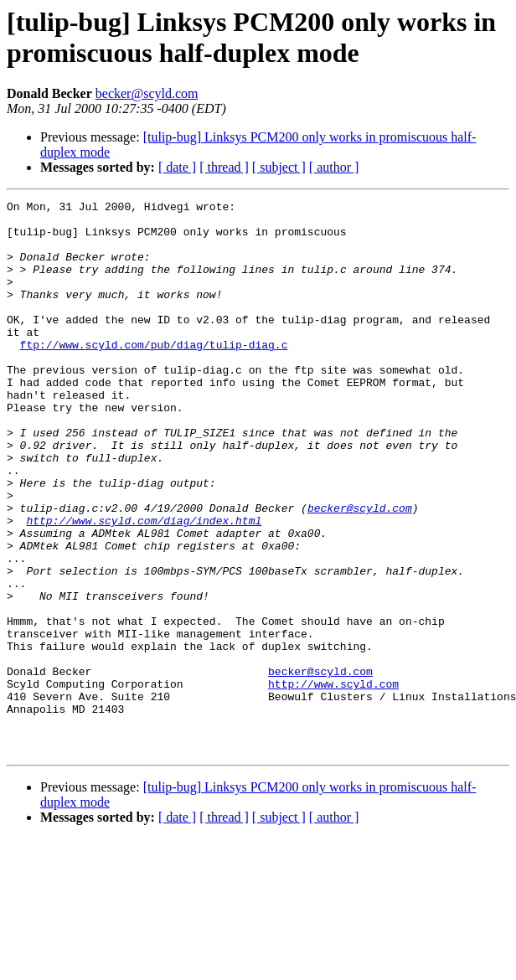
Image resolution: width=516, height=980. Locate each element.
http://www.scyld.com (333, 781)
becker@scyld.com (147, 93)
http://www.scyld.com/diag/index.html (144, 585)
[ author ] (334, 167)
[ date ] (177, 167)
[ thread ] (224, 167)
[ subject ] (279, 167)
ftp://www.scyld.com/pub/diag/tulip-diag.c (154, 374)
